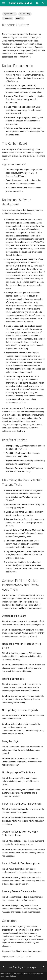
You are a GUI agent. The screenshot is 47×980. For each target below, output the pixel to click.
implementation (9, 14)
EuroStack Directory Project (32, 974)
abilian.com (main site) (13, 974)
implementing (25, 14)
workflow (20, 18)
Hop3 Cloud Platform (8, 976)
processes (8, 18)
